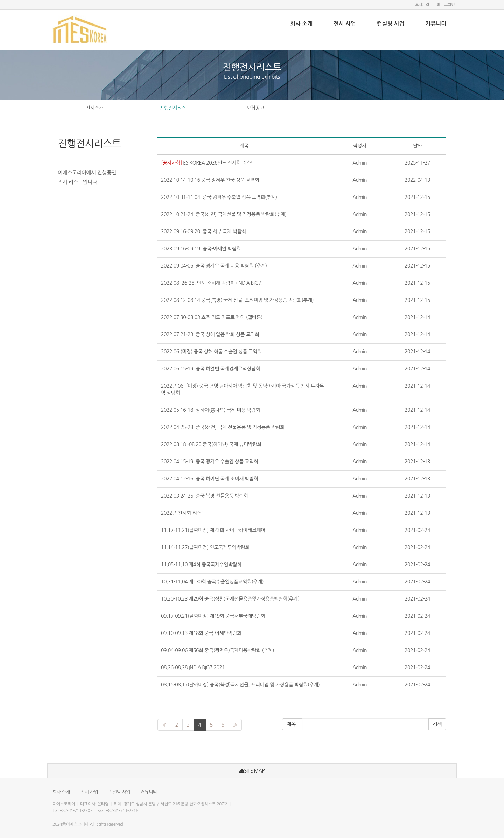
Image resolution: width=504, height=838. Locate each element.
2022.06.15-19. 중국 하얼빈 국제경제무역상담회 (211, 369)
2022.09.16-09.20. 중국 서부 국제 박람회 (204, 231)
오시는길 (422, 5)
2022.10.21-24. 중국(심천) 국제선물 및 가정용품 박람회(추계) (224, 214)
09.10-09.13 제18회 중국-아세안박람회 (201, 633)
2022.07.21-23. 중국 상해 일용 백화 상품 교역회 (210, 334)
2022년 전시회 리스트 (183, 513)
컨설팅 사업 (391, 24)
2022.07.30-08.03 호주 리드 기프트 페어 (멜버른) (212, 317)
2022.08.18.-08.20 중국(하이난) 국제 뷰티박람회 (211, 444)
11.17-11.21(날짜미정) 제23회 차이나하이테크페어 (213, 530)
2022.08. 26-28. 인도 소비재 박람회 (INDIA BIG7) (212, 283)
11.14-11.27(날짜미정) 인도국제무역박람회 (205, 547)
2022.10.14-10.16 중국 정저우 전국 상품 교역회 (210, 180)
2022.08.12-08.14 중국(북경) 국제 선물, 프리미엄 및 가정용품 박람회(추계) (237, 300)
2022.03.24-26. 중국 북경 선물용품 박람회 (205, 496)
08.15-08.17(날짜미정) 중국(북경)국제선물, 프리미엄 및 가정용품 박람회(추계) (240, 685)
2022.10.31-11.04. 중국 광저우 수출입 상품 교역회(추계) (219, 197)
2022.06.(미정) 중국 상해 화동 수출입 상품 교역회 (211, 352)
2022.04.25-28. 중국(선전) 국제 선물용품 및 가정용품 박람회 (223, 427)
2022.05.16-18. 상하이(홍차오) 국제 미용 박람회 (211, 410)
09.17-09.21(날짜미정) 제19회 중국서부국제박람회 (213, 616)
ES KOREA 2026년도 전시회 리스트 (208, 163)
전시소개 (95, 108)
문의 (437, 5)
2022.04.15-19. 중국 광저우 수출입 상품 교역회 (209, 462)
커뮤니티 (436, 24)
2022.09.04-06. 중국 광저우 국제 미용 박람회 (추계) (214, 266)
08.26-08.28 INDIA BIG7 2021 (193, 667)
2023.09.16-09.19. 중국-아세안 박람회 (201, 249)
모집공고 (255, 108)
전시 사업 (345, 24)
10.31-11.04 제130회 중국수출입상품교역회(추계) (212, 582)
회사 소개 (301, 24)
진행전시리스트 (175, 108)
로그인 (449, 5)
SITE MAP (252, 771)
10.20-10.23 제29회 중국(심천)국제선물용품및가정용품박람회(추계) (230, 599)
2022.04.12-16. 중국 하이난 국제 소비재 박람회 (209, 479)
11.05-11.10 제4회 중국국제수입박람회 (201, 565)
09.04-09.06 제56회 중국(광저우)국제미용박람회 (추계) (218, 650)
